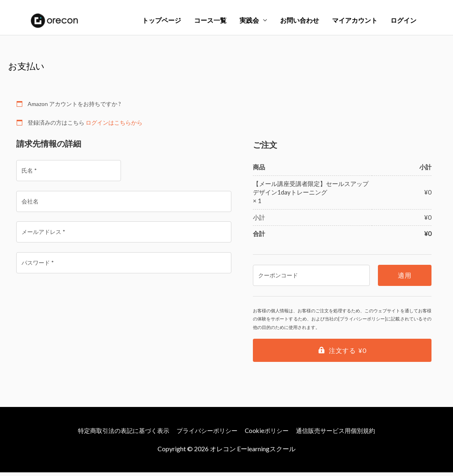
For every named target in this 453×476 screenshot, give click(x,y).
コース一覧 (210, 22)
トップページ (162, 22)
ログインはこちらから (114, 126)
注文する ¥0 (347, 354)
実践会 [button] (249, 22)
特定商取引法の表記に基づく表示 (117, 434)
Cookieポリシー (270, 434)
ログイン (403, 22)
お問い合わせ (300, 22)
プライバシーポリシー (206, 434)
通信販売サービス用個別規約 (343, 434)
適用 (404, 279)
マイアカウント (355, 22)
